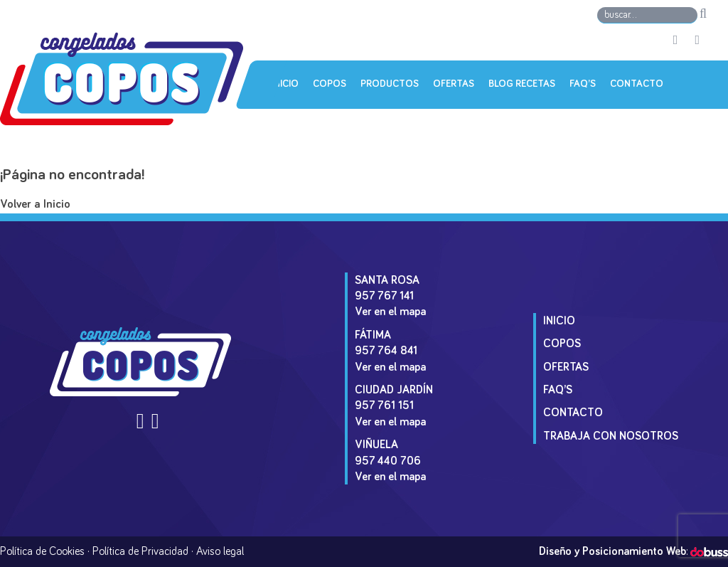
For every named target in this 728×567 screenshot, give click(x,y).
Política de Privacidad (140, 551)
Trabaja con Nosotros (611, 436)
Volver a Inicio (35, 205)
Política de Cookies (42, 551)
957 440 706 (388, 461)
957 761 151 (384, 406)
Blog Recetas (522, 84)
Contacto (637, 84)
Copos (330, 84)
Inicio (285, 84)
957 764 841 (386, 351)
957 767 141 (384, 296)
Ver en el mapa (390, 312)
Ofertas (454, 84)
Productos (390, 84)
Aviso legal (220, 551)
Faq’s (583, 84)
